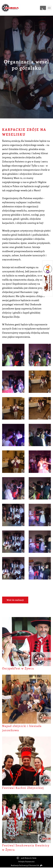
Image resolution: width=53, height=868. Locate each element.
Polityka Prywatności (26, 861)
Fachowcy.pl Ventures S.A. (31, 865)
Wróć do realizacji (15, 600)
